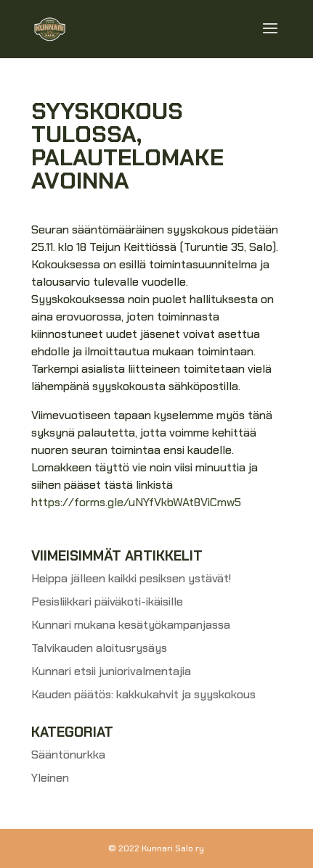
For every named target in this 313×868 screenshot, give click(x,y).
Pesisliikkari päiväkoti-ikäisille (107, 602)
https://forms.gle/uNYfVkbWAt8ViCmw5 (136, 502)
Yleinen (50, 778)
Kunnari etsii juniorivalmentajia (111, 671)
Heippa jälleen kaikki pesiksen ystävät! (131, 578)
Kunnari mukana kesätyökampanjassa (131, 625)
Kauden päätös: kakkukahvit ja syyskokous (143, 694)
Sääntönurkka (68, 755)
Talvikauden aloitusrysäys (99, 648)
